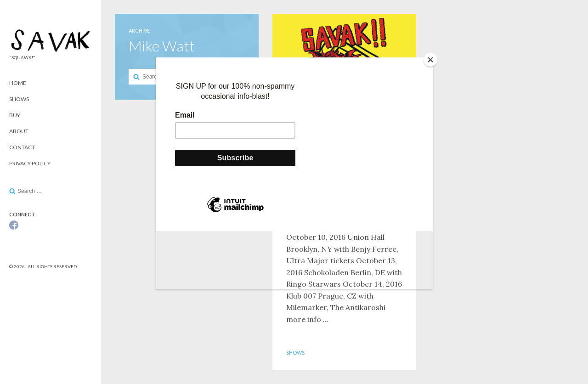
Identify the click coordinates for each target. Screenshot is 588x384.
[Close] (430, 60)
